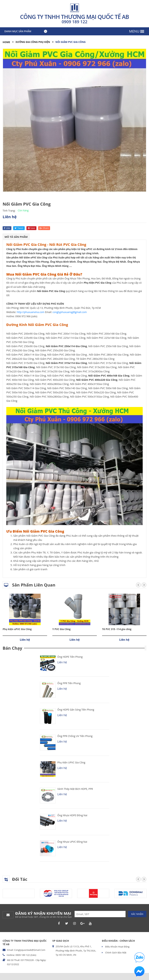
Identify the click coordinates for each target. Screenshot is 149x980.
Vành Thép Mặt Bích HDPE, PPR (75, 789)
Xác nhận (137, 914)
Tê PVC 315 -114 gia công (117, 629)
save (31, 228)
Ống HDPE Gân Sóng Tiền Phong (76, 710)
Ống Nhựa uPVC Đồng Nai (72, 842)
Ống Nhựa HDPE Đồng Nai (72, 815)
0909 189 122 (75, 22)
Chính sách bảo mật (115, 953)
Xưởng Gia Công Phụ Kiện (33, 42)
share (44, 228)
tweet (19, 228)
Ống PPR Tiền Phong (69, 683)
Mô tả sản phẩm (16, 237)
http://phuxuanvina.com (31, 312)
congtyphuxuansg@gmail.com (70, 312)
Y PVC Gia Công (61, 629)
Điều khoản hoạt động (117, 947)
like (7, 228)
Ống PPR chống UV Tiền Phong (75, 736)
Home (6, 42)
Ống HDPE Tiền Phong (70, 657)
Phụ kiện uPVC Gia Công (17, 629)
